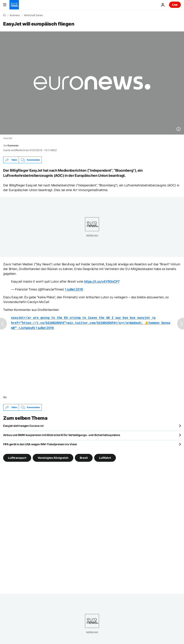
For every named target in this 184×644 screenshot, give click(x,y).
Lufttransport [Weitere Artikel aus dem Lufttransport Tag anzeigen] (17, 457)
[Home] (4, 15)
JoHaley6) (91, 322)
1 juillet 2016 (74, 289)
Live (175, 5)
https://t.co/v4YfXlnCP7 (102, 281)
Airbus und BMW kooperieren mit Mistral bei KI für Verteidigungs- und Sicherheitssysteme (62, 434)
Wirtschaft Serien (33, 15)
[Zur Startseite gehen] (14, 5)
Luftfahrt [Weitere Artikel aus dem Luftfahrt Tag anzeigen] (105, 457)
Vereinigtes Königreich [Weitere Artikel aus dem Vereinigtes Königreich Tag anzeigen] (53, 457)
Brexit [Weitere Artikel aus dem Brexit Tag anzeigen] (84, 457)
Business (15, 15)
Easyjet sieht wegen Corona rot (23, 425)
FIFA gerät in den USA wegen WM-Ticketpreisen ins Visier (40, 443)
